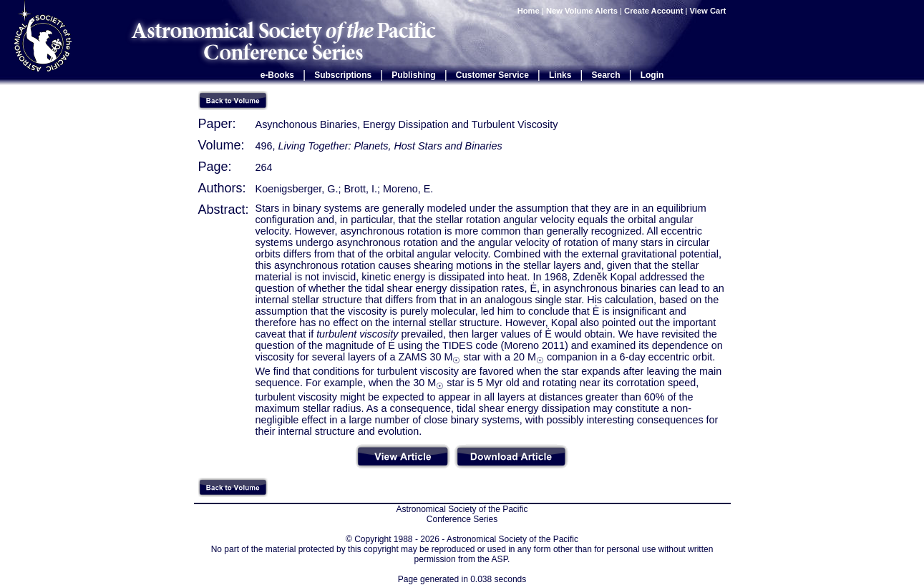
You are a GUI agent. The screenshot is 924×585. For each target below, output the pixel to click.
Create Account (653, 11)
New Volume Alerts (582, 11)
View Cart (709, 11)
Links (560, 75)
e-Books (277, 75)
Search (606, 75)
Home (529, 11)
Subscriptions (343, 75)
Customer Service (492, 75)
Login (652, 75)
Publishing (413, 75)
